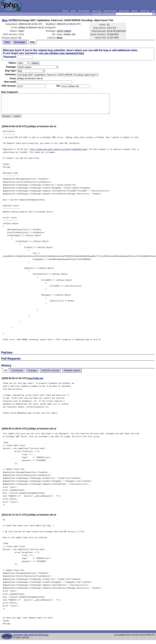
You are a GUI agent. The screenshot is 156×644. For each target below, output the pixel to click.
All (6, 370)
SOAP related (64, 31)
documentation (84, 11)
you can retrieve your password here (61, 53)
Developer (20, 42)
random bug (145, 11)
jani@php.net (36, 378)
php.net (65, 11)
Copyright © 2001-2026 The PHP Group (31, 635)
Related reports (72, 370)
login (153, 11)
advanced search (110, 11)
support (73, 11)
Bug (5, 20)
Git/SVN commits (50, 370)
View (7, 42)
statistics (135, 11)
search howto (124, 11)
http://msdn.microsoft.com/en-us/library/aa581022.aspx (59, 149)
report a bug (97, 11)
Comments (17, 370)
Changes (32, 370)
